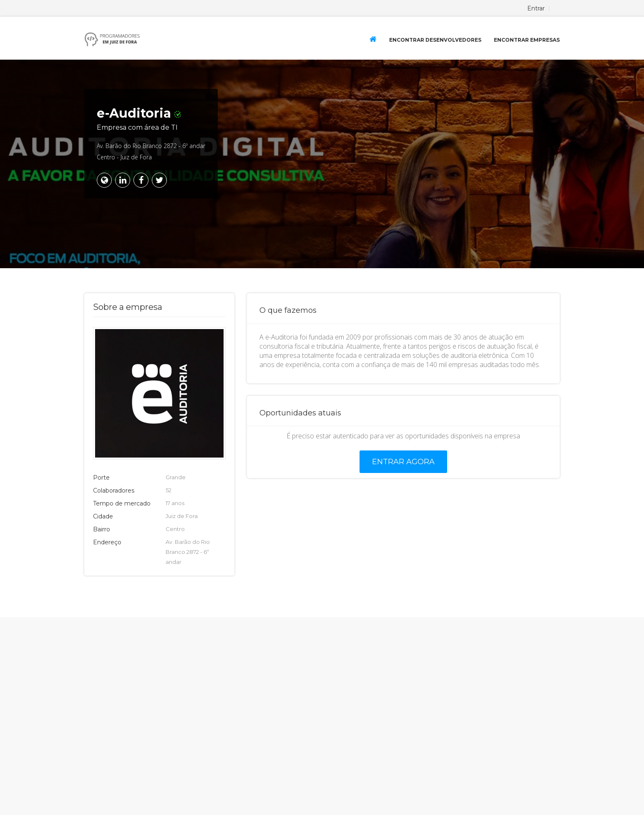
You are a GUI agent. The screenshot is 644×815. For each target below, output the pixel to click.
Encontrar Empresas (527, 40)
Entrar (536, 8)
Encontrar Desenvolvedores (435, 40)
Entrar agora (403, 462)
